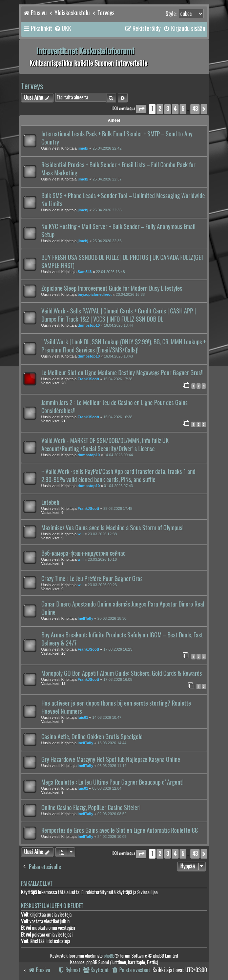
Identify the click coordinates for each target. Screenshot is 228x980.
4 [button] (175, 109)
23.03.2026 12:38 (102, 534)
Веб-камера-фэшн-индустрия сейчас (83, 553)
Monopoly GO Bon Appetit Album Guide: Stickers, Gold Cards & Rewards (122, 673)
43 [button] (195, 109)
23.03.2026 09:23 (102, 585)
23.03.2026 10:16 (102, 559)
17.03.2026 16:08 (118, 679)
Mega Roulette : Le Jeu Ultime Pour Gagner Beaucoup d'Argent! (112, 782)
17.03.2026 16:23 (118, 649)
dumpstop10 (89, 325)
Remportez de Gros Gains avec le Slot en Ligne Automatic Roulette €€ (120, 830)
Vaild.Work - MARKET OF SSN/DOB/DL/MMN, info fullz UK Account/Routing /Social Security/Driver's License (105, 445)
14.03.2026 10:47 (107, 717)
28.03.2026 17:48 (118, 508)
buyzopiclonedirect (95, 294)
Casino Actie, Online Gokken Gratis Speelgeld (92, 737)
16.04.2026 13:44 (119, 325)
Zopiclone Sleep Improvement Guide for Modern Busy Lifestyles (112, 288)
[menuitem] (63, 28)
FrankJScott (88, 379)
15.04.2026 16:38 (118, 417)
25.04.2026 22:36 (107, 210)
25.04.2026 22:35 (107, 241)
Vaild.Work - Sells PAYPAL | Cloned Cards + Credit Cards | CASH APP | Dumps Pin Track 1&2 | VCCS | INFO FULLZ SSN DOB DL (119, 315)
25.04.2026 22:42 (107, 148)
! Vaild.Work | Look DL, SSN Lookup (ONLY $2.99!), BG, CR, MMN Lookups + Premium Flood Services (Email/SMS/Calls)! (123, 346)
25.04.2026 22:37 (107, 179)
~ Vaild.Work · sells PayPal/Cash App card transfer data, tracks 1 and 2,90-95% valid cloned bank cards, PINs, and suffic (118, 476)
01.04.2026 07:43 (119, 486)
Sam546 (85, 272)
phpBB (109, 956)
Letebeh (50, 502)
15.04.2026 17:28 (118, 379)
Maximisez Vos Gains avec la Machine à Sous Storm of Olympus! (112, 528)
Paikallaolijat (37, 883)
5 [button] (183, 109)
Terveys (32, 86)
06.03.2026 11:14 (112, 766)
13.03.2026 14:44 (112, 743)
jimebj (83, 148)
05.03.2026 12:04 (107, 788)
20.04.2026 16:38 (130, 294)
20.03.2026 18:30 (112, 618)
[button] (141, 109)
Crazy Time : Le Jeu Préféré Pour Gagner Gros (92, 579)
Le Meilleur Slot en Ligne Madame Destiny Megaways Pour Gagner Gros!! (122, 373)
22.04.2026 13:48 (110, 272)
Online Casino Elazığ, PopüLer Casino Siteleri (91, 808)
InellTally (85, 618)
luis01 (83, 717)
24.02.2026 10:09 (112, 837)
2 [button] (160, 109)
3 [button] (168, 109)
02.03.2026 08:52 (112, 814)
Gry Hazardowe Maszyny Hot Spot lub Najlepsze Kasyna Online (111, 760)
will (81, 534)
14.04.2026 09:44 (119, 455)
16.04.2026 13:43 (119, 356)
